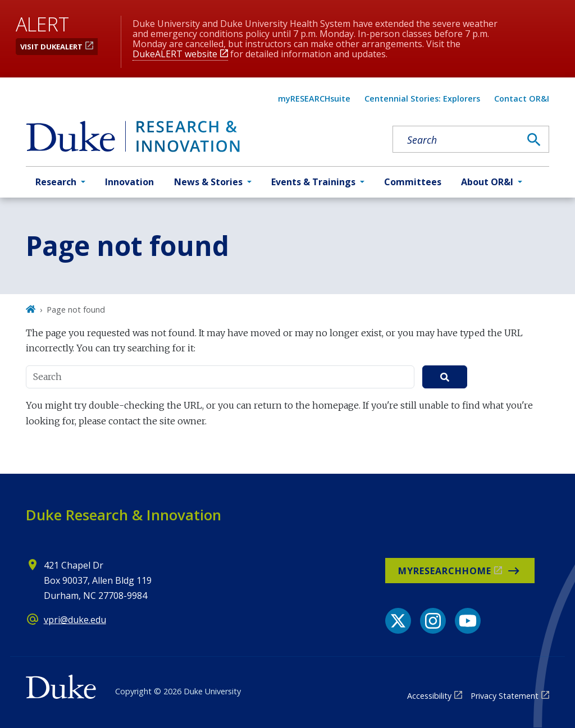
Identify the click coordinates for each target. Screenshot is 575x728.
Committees (413, 182)
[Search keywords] (457, 140)
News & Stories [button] (208, 182)
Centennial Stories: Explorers (422, 99)
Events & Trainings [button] (313, 182)
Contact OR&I (522, 99)
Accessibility (429, 696)
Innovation (129, 182)
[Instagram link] (433, 621)
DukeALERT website (175, 54)
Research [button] (56, 182)
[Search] (534, 140)
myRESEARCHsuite (314, 99)
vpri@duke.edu (75, 620)
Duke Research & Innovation (124, 515)
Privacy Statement (505, 696)
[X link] (398, 621)
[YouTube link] (468, 621)
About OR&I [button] (487, 182)
